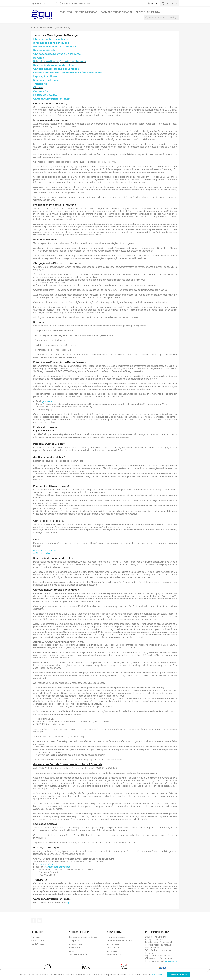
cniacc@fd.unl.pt (49, 864)
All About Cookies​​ (42, 553)
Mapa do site (75, 947)
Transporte (40, 84)
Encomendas (113, 944)
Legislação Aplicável (46, 76)
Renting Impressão (86, 12)
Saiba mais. (157, 975)
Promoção (35, 937)
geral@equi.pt (49, 401)
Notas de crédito (115, 947)
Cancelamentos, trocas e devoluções (56, 69)
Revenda (39, 58)
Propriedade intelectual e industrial (55, 47)
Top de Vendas (37, 944)
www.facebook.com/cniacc (57, 867)
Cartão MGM (41, 91)
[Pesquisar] (162, 17)
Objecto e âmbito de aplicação (52, 39)
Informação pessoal (116, 937)
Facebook (34, 920)
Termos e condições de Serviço (83, 937)
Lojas (71, 951)
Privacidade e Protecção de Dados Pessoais (60, 61)
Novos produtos (38, 940)
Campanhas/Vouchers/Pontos (52, 99)
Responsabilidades (45, 50)
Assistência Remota (148, 12)
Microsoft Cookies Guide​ (45, 551)
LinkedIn (40, 920)
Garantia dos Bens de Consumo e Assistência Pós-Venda (68, 73)
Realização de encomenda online (53, 65)
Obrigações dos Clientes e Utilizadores (57, 54)
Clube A (38, 87)
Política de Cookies (45, 95)
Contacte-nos (75, 944)
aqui (68, 903)
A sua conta (114, 932)
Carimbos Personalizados (117, 12)
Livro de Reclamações (79, 954)
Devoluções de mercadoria (119, 940)
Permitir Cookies (178, 975)
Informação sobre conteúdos (51, 43)
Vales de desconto (116, 954)
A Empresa (74, 940)
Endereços (112, 951)
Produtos (66, 12)
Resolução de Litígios (46, 80)
